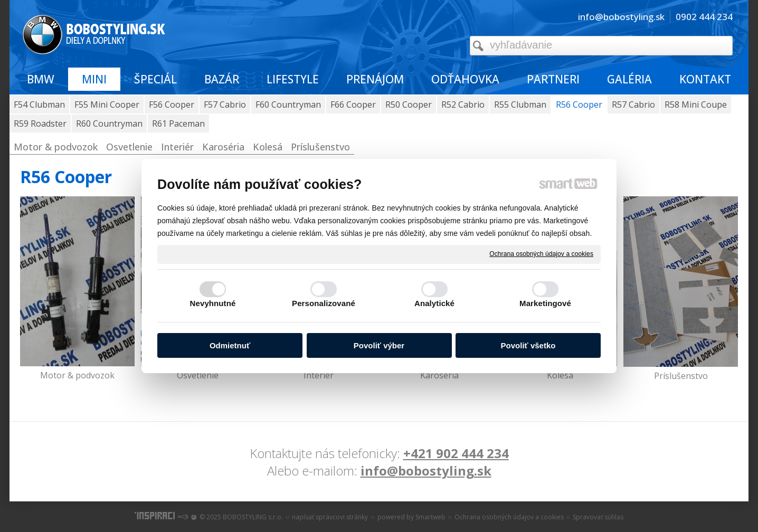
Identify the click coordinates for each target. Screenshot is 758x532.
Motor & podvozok (77, 375)
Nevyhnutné (213, 303)
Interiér (319, 375)
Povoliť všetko (528, 345)
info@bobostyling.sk (426, 471)
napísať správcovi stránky (330, 517)
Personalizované (324, 303)
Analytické (434, 303)
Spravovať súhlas (598, 517)
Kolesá (560, 375)
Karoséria (439, 375)
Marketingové (545, 303)
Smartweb (430, 517)
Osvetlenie (198, 375)
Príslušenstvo (681, 376)
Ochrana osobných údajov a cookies (541, 254)
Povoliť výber (379, 345)
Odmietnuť (230, 345)
